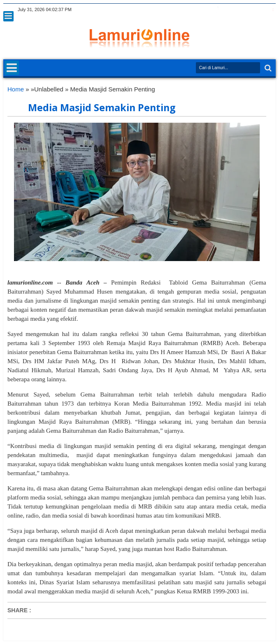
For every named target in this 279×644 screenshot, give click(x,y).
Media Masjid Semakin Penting (102, 107)
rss (238, 10)
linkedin (249, 10)
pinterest (270, 10)
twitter (206, 10)
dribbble (260, 10)
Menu (8, 16)
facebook (217, 10)
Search (267, 68)
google (228, 10)
